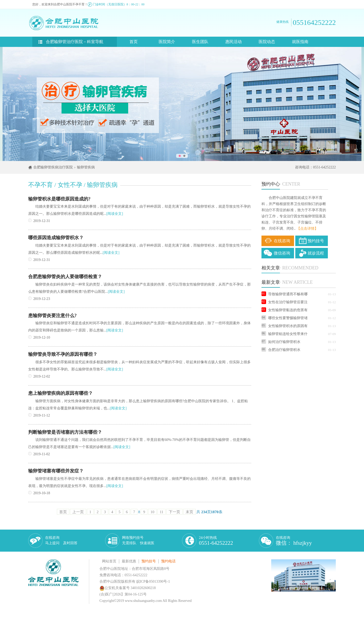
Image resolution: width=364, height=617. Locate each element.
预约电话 (168, 561)
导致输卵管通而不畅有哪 (285, 294)
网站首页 (109, 561)
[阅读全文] (115, 214)
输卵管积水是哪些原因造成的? (59, 199)
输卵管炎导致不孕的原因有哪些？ (63, 354)
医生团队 (200, 42)
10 (152, 512)
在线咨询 (282, 241)
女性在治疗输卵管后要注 (285, 302)
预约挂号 (316, 241)
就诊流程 (316, 253)
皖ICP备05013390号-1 (153, 581)
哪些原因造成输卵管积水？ (56, 238)
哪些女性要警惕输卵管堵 (285, 318)
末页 (189, 512)
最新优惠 (129, 561)
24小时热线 (216, 541)
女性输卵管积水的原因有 (285, 326)
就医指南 (300, 42)
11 (161, 512)
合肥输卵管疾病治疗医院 (53, 167)
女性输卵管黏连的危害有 (285, 310)
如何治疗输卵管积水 (281, 342)
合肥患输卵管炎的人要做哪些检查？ (65, 277)
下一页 (174, 512)
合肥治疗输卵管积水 (281, 350)
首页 (134, 42)
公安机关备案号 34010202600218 (128, 588)
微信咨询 (282, 253)
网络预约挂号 (138, 540)
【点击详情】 (307, 229)
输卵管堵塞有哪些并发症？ (56, 471)
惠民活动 (234, 42)
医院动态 (267, 42)
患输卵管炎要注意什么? (52, 316)
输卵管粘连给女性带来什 (285, 334)
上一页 (78, 512)
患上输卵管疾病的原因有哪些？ (60, 393)
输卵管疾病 (86, 167)
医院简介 (167, 42)
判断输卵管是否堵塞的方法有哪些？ (65, 432)
